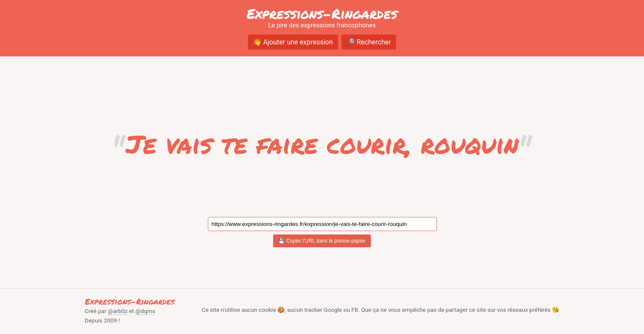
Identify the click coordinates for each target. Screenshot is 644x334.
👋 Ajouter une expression (293, 42)
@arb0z (118, 311)
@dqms (145, 311)
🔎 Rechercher (369, 42)
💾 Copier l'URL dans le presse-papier (322, 241)
